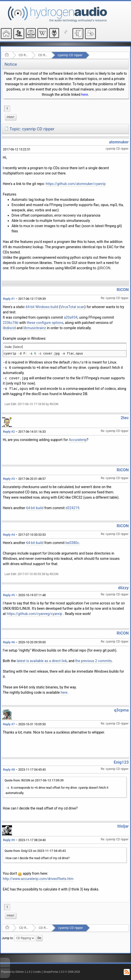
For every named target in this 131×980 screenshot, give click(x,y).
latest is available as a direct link (42, 661)
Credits (37, 972)
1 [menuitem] (7, 109)
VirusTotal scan (72, 307)
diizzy (123, 588)
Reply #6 (9, 642)
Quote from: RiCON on (34, 780)
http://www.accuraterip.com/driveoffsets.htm (38, 879)
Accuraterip (78, 440)
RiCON (123, 290)
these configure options (45, 323)
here (85, 95)
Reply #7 (9, 724)
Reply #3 (9, 479)
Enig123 (121, 762)
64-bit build (35, 508)
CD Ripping (43, 55)
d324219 (72, 508)
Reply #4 (9, 535)
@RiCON (104, 268)
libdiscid (9, 328)
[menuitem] (11, 117)
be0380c (72, 543)
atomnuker (119, 142)
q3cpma (121, 710)
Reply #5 (9, 595)
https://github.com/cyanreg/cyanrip (35, 614)
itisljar (123, 826)
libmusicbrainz (35, 328)
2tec (125, 418)
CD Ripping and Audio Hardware (23, 55)
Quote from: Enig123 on (35, 851)
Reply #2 (9, 432)
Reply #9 (9, 840)
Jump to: (8, 938)
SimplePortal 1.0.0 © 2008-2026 (62, 972)
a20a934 (71, 317)
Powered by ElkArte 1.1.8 (16, 972)
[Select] (18, 347)
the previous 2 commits (93, 661)
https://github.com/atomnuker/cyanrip (76, 184)
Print (11, 117)
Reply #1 (9, 299)
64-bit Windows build (42, 307)
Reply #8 (9, 770)
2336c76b (11, 323)
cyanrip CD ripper (70, 55)
